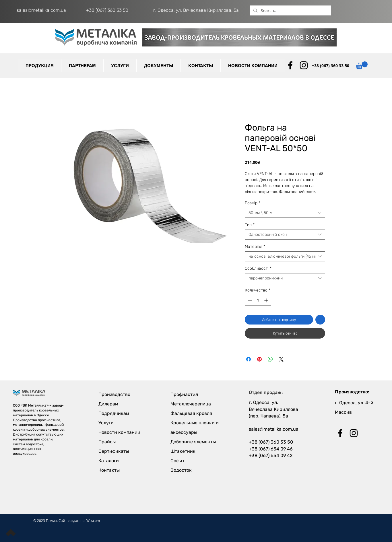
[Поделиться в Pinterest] (259, 359)
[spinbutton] (258, 300)
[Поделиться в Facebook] (249, 359)
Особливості (258, 268)
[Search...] (290, 11)
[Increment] (267, 300)
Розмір (253, 203)
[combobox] (285, 213)
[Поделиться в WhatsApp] (270, 359)
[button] (82, 66)
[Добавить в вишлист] (320, 320)
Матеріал (255, 247)
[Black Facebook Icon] (290, 65)
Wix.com (93, 520)
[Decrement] (249, 300)
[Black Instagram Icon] (304, 65)
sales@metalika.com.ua (41, 10)
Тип (250, 225)
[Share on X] (281, 359)
